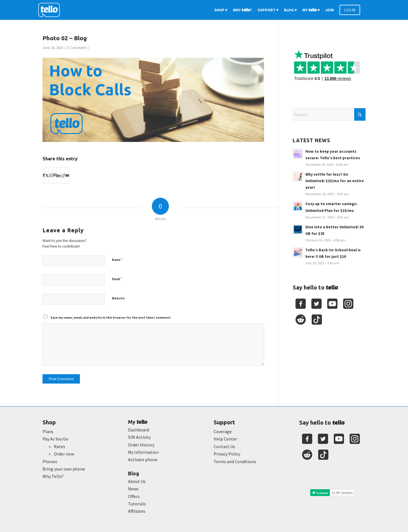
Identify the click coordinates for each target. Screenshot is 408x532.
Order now (64, 454)
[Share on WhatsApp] (51, 175)
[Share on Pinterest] (55, 175)
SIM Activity (139, 437)
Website (118, 298)
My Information (143, 452)
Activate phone (143, 459)
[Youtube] (332, 304)
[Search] (329, 114)
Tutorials (137, 504)
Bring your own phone (64, 469)
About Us (137, 481)
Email (117, 279)
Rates (59, 446)
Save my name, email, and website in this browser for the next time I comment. (111, 318)
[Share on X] (47, 175)
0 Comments (77, 48)
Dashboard (139, 430)
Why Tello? (53, 476)
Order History (141, 445)
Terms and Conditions (235, 461)
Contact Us (224, 446)
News (133, 489)
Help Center (225, 439)
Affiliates (137, 511)
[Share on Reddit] (63, 175)
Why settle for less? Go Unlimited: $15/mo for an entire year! (335, 181)
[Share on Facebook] (44, 175)
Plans (48, 431)
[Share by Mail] (67, 175)
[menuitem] (221, 10)
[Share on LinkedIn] (58, 175)
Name (117, 260)
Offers (134, 496)
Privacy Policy (227, 454)
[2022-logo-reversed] (51, 10)
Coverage (223, 431)
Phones (50, 461)
